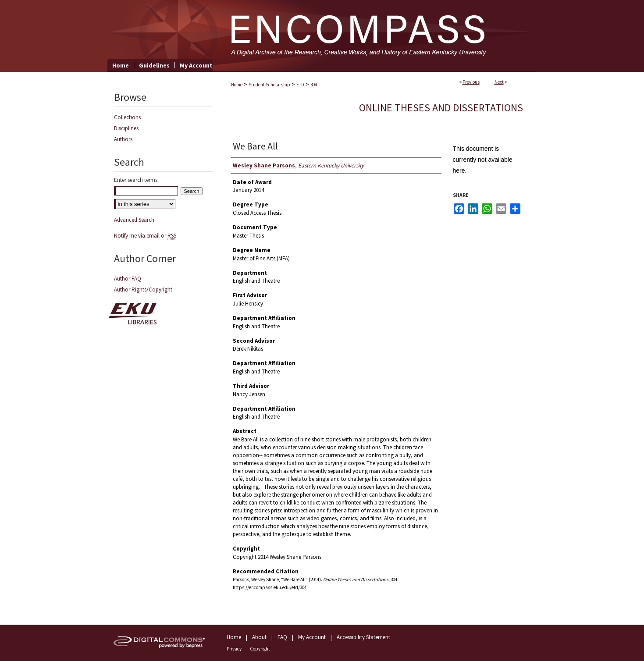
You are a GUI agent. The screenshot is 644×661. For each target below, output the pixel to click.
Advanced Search (134, 220)
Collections (127, 117)
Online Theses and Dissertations (441, 108)
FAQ (282, 637)
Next (499, 82)
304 (314, 85)
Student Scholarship (269, 85)
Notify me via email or (145, 236)
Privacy (234, 649)
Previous (471, 82)
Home (237, 85)
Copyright (260, 649)
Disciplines (126, 128)
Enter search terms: (136, 180)
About (259, 637)
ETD (300, 85)
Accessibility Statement (363, 637)
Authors (123, 139)
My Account (312, 637)
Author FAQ (128, 279)
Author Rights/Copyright (143, 290)
